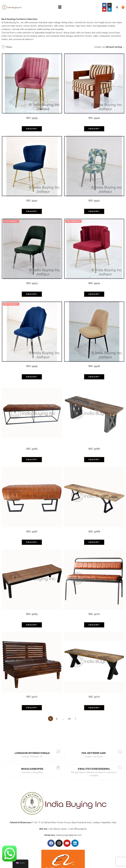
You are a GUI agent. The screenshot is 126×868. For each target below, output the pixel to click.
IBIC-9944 (94, 281)
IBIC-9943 (32, 281)
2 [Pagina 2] (57, 710)
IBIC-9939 (32, 118)
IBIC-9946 (94, 363)
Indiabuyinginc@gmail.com (69, 827)
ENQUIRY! (32, 128)
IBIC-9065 (32, 445)
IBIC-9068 (94, 526)
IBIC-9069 (32, 608)
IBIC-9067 (32, 526)
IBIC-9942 (94, 199)
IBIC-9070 (94, 608)
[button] (60, 7)
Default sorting (114, 47)
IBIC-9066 (94, 445)
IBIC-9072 (94, 690)
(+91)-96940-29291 (58, 820)
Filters (7, 47)
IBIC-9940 (94, 118)
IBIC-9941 (32, 199)
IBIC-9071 (32, 690)
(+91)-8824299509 (78, 820)
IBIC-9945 (32, 363)
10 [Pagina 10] (69, 710)
